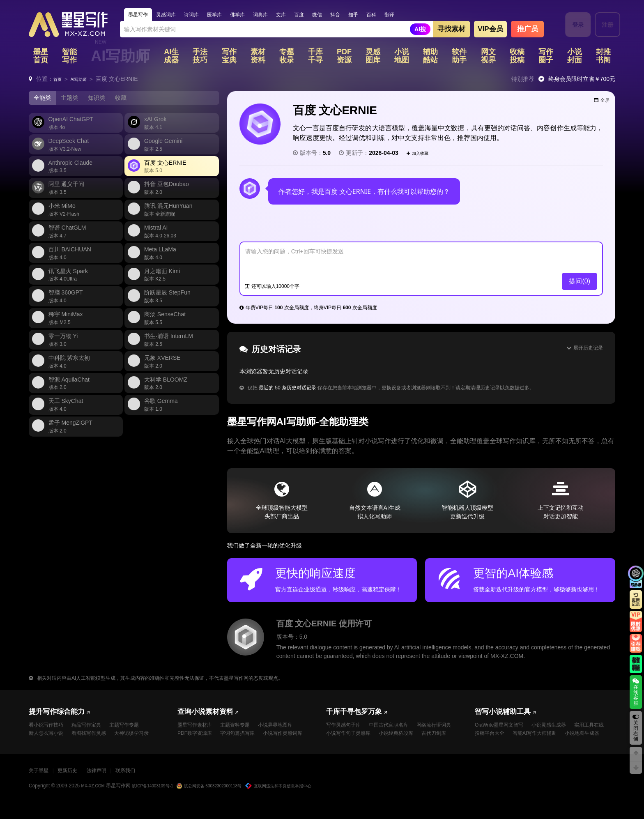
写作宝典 (229, 58)
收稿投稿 (517, 58)
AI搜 (420, 31)
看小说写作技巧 (49, 727)
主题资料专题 (243, 727)
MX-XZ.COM (95, 801)
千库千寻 (315, 58)
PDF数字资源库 (198, 738)
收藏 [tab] (132, 100)
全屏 (598, 105)
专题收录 (287, 58)
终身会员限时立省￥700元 (582, 81)
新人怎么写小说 (49, 738)
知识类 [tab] (105, 100)
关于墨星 (42, 786)
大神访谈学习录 (49, 748)
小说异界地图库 (289, 727)
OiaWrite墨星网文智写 (503, 727)
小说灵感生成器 (560, 727)
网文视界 (488, 58)
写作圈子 (546, 58)
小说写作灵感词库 (200, 748)
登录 (573, 25)
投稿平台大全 (535, 738)
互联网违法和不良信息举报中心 (308, 801)
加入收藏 (421, 154)
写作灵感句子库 (346, 727)
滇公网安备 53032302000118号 (228, 801)
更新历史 (77, 786)
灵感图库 (373, 58)
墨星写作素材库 (198, 727)
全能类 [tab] (44, 100)
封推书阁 (603, 58)
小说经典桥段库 (346, 748)
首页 (59, 81)
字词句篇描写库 (246, 738)
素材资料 (258, 58)
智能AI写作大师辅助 (500, 748)
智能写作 (69, 58)
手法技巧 (200, 58)
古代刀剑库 (389, 748)
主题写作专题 (137, 727)
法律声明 (113, 786)
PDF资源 (344, 58)
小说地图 (402, 58)
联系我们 (148, 786)
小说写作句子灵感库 (400, 738)
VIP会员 (490, 31)
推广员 (528, 31)
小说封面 (575, 58)
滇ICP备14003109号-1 (161, 801)
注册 (603, 25)
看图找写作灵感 (97, 738)
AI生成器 (171, 58)
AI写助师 (120, 58)
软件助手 (459, 58)
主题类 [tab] (74, 100)
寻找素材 (451, 31)
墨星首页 (41, 58)
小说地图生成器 (554, 748)
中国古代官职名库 (398, 727)
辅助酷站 (430, 58)
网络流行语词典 (346, 738)
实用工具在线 (492, 738)
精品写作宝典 (94, 727)
